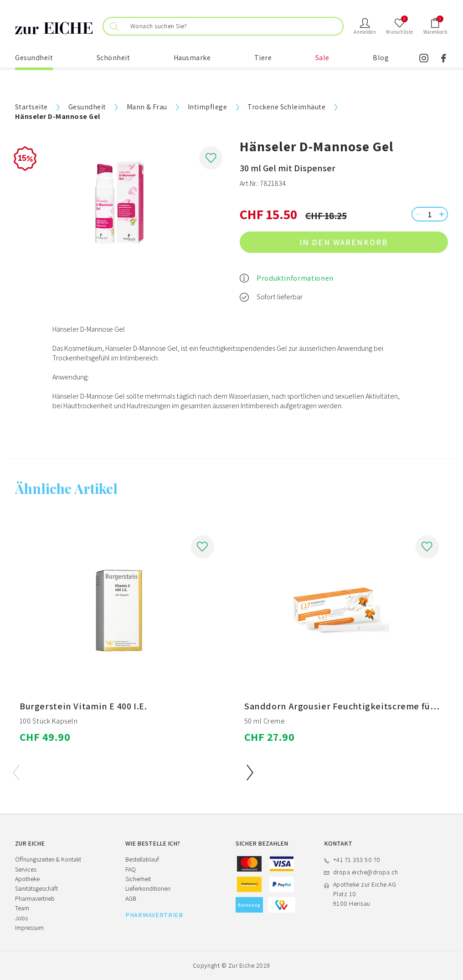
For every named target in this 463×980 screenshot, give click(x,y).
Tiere (263, 58)
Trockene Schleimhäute (286, 107)
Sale (322, 58)
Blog (381, 58)
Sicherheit (138, 879)
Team (22, 908)
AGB (131, 898)
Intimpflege (207, 107)
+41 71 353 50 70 (357, 860)
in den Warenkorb (370, 242)
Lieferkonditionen (148, 888)
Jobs (21, 918)
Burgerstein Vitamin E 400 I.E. (83, 706)
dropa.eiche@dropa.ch (366, 872)
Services (26, 869)
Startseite (31, 107)
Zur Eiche (242, 965)
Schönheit (113, 58)
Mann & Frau (147, 107)
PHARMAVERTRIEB (154, 915)
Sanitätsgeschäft (36, 888)
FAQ (131, 869)
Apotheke (27, 879)
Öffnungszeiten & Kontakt (48, 859)
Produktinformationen (295, 278)
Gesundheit (34, 58)
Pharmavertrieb (35, 898)
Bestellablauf (142, 859)
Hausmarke (192, 58)
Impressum (29, 928)
